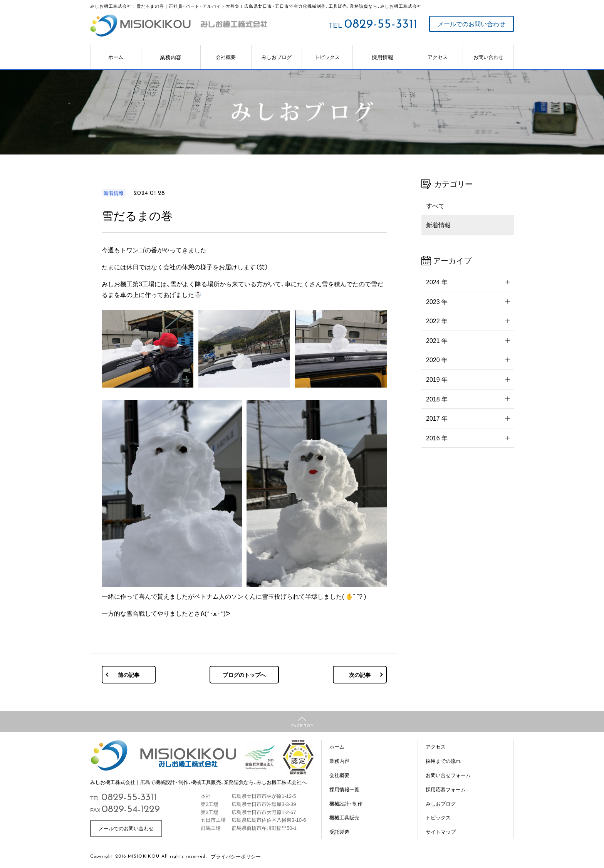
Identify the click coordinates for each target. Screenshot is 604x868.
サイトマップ (441, 832)
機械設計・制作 (346, 803)
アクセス (438, 57)
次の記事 (360, 675)
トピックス (327, 57)
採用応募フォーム (446, 789)
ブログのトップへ (244, 675)
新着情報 (438, 225)
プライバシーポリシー (236, 856)
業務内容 (171, 57)
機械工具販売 (344, 817)
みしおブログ (277, 57)
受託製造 (339, 832)
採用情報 (383, 57)
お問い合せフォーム (448, 775)
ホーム (116, 57)
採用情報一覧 (344, 789)
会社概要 (226, 57)
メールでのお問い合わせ (471, 24)
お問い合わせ (488, 57)
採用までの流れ (443, 761)
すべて (435, 205)
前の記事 (129, 675)
